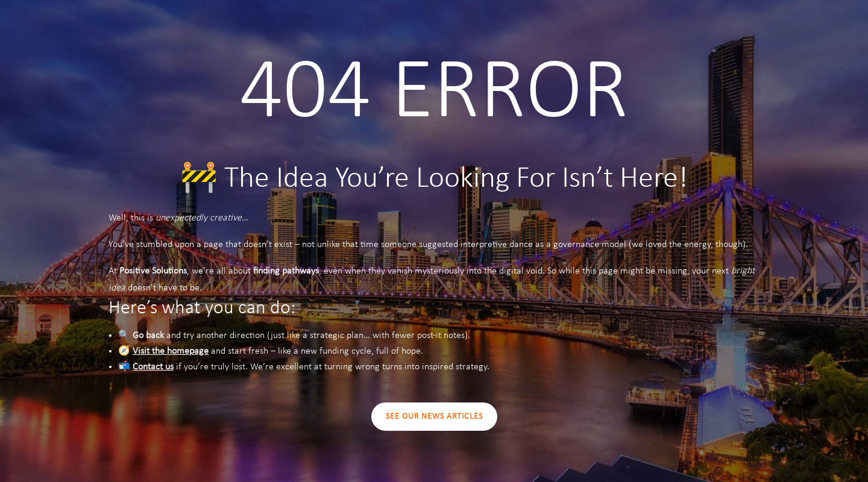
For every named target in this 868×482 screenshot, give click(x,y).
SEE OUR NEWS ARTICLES (434, 417)
